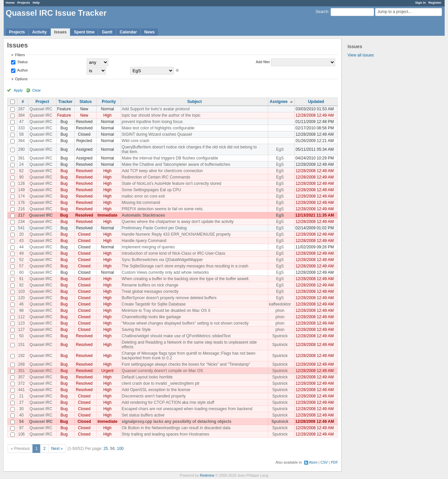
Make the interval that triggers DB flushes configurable (170, 158)
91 (21, 279)
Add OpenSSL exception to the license (156, 390)
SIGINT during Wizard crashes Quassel (157, 134)
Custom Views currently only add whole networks (165, 272)
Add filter (263, 62)
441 (21, 390)
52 (21, 260)
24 (21, 164)
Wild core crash (136, 141)
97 (21, 428)
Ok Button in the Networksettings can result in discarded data (176, 428)
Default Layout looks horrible (147, 377)
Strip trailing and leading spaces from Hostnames (165, 434)
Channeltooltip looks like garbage (151, 317)
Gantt (107, 32)
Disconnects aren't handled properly (154, 396)
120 (21, 298)
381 (21, 158)
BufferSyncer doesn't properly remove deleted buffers (169, 298)
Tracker (65, 102)
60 (21, 272)
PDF (335, 462)
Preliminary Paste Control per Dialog (154, 228)
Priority (109, 102)
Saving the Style (136, 330)
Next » (57, 449)
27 (21, 402)
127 (21, 330)
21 (21, 396)
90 (21, 177)
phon (280, 311)
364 (21, 141)
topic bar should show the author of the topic (161, 115)
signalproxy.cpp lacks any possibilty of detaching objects (177, 422)
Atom (313, 462)
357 (21, 377)
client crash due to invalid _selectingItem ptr (161, 383)
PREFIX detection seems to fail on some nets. (163, 209)
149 (21, 190)
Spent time (84, 32)
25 (106, 449)
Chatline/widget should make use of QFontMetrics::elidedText (176, 336)
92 (21, 285)
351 (21, 371)
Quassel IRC (41, 109)
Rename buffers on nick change (150, 285)
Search (322, 12)
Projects (24, 3)
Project (42, 102)
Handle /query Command (144, 241)
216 (21, 209)
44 (21, 247)
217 (21, 215)
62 (21, 171)
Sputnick (280, 336)
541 (21, 228)
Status (22, 62)
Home (10, 3)
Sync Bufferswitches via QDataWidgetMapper (162, 260)
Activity (39, 32)
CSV (324, 462)
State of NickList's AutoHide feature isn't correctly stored (171, 184)
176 (21, 203)
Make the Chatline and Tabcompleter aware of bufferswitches (176, 164)
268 (21, 364)
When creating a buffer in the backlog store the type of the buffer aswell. (186, 279)
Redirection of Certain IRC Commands (156, 177)
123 (21, 323)
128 (21, 184)
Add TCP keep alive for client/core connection (162, 171)
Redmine (207, 475)
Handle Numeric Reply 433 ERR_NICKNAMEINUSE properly (176, 234)
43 (21, 241)
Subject (195, 102)
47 (21, 122)
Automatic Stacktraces (143, 215)
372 (21, 383)
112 (21, 317)
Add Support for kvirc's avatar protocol (156, 109)
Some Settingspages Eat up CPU (151, 190)
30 (21, 409)
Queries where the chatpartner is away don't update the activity (178, 222)
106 (21, 434)
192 (21, 356)
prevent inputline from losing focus (152, 122)
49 (21, 253)
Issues (60, 32)
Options (21, 79)
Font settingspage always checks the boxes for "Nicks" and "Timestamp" (186, 364)
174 (21, 196)
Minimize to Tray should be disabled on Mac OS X (166, 311)
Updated (316, 102)
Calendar (128, 32)
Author (22, 70)
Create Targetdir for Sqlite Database (154, 304)
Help (36, 3)
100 (120, 449)
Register (435, 3)
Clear (36, 90)
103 (21, 291)
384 (21, 115)
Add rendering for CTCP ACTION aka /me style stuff (168, 402)
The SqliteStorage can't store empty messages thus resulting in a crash (185, 266)
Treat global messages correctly (150, 291)
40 (21, 415)
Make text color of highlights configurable (158, 128)
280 (21, 149)
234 (21, 222)
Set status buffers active (143, 415)
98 (21, 311)
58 (21, 134)
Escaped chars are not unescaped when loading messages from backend (187, 409)
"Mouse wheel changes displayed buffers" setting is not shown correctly (185, 323)
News (149, 32)
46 (21, 304)
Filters (20, 55)
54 (21, 422)
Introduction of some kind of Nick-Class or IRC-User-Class (173, 253)
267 (21, 109)
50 (21, 336)
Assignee (279, 102)
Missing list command (141, 203)
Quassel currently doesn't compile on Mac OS (162, 371)
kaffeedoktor (280, 304)
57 (21, 266)
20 (21, 234)
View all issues (361, 55)
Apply (18, 90)
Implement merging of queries (148, 247)
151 (21, 345)
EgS (280, 149)
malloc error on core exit (143, 196)
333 (21, 128)
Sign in (421, 3)
